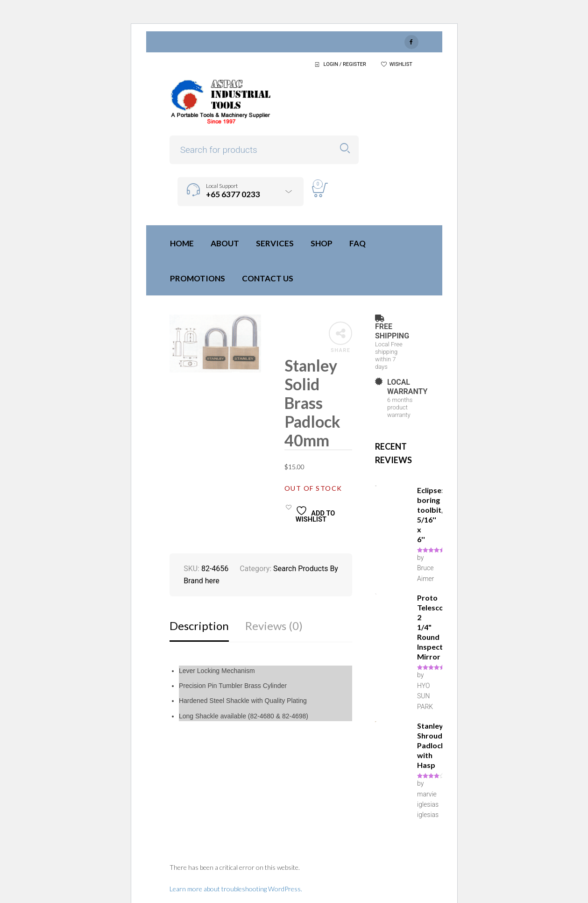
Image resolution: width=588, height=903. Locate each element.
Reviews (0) (274, 626)
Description (199, 626)
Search (345, 148)
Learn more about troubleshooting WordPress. (236, 889)
